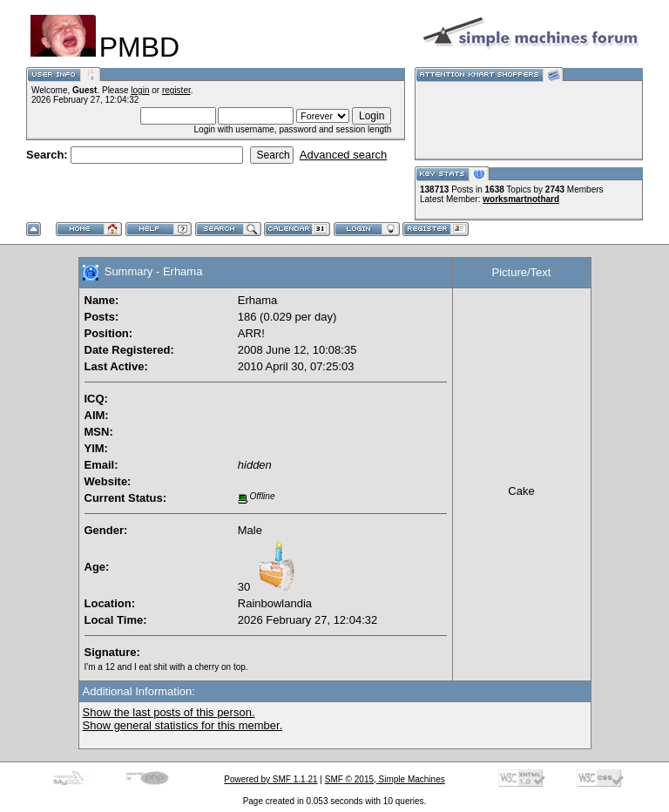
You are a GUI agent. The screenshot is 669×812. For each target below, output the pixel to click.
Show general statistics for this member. (183, 725)
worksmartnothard (521, 199)
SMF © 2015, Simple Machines (385, 779)
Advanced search (343, 155)
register (176, 90)
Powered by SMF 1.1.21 (270, 779)
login (140, 90)
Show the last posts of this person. (169, 712)
